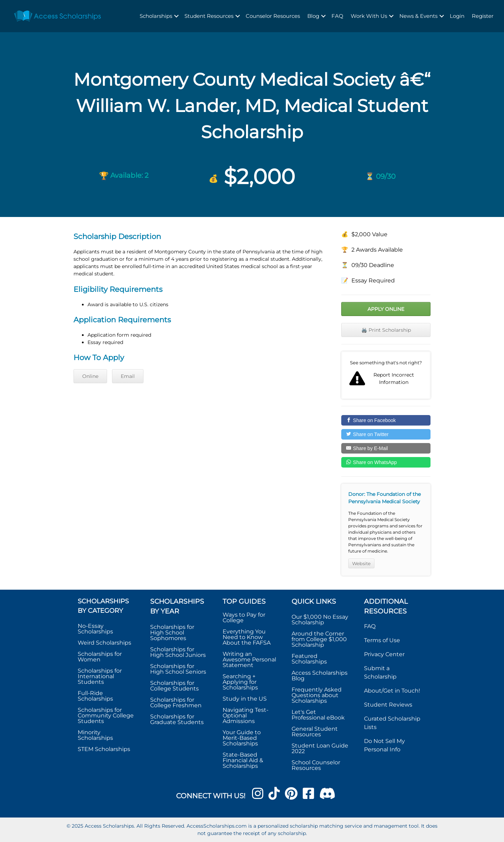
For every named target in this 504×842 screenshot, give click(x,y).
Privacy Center (384, 654)
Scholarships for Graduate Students (177, 719)
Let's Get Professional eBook (318, 715)
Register (483, 16)
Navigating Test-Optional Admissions (246, 715)
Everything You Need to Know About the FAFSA (247, 637)
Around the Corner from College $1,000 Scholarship (319, 639)
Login (457, 16)
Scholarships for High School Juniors (178, 652)
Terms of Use (382, 640)
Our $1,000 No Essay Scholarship (320, 620)
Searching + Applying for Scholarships (240, 682)
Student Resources (209, 16)
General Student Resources (315, 732)
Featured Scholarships (310, 659)
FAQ (337, 16)
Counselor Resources (273, 16)
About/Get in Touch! (392, 691)
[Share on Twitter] (386, 434)
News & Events (418, 16)
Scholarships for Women (100, 657)
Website (361, 563)
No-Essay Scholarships (95, 629)
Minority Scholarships (95, 735)
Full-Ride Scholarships (95, 696)
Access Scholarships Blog (320, 676)
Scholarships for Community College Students (106, 715)
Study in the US (245, 699)
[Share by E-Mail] (386, 448)
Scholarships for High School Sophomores (172, 633)
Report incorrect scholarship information (386, 375)
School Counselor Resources (316, 765)
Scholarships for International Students (100, 676)
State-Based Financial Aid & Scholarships (243, 760)
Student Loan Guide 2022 (320, 748)
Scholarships (156, 16)
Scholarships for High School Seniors (178, 669)
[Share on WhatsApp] (386, 462)
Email (128, 376)
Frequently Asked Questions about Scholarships (317, 695)
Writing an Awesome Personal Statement (249, 659)
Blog (313, 16)
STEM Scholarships (104, 749)
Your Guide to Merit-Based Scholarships (242, 738)
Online (90, 376)
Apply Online (386, 309)
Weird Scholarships (104, 643)
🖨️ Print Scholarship (386, 330)
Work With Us (369, 16)
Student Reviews (388, 705)
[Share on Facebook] (386, 420)
